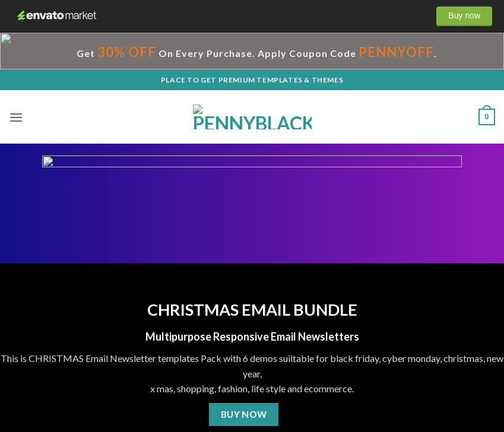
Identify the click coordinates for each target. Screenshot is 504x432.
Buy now (464, 15)
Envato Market (57, 16)
